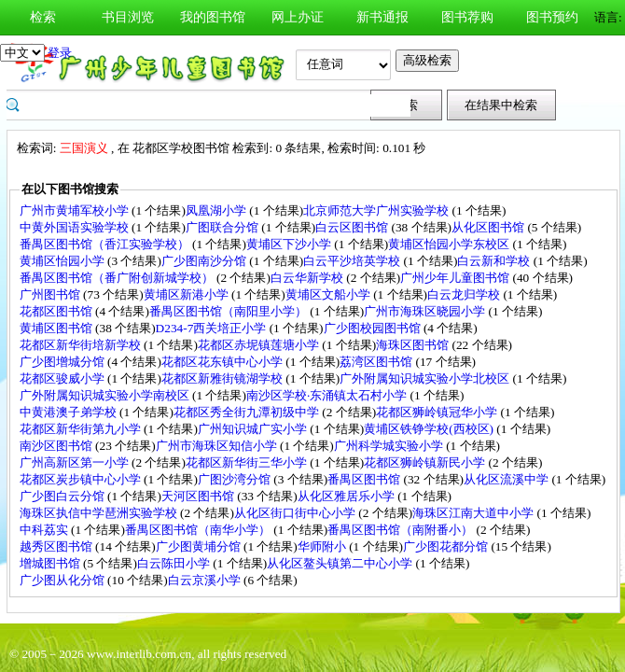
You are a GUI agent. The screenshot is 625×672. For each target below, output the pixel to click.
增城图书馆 (51, 563)
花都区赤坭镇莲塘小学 (260, 345)
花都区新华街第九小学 (82, 429)
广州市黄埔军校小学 (76, 210)
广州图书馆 (51, 294)
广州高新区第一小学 (76, 462)
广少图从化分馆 (63, 580)
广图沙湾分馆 (236, 479)
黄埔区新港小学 (187, 294)
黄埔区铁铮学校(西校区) (430, 429)
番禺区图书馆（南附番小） (402, 530)
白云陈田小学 (175, 563)
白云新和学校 (495, 261)
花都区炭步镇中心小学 (82, 479)
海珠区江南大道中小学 (474, 513)
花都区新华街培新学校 (82, 345)
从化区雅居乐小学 (347, 496)
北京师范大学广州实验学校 (377, 210)
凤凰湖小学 (217, 210)
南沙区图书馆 (57, 446)
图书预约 (552, 17)
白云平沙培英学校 (353, 261)
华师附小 (323, 546)
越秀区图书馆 (57, 546)
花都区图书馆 (57, 311)
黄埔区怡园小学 (63, 261)
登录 (60, 53)
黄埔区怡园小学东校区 (450, 244)
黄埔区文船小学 (329, 294)
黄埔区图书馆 (57, 328)
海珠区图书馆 (414, 345)
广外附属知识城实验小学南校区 (106, 395)
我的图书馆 (213, 17)
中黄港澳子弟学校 (69, 412)
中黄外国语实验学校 (76, 227)
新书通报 (382, 17)
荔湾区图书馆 (377, 362)
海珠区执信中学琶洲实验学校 (100, 513)
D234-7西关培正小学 (213, 328)
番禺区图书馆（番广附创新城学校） (118, 278)
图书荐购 (467, 17)
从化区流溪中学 (507, 479)
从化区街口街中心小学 (296, 513)
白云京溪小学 (206, 580)
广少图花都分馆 (447, 546)
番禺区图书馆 (365, 479)
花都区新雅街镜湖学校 (223, 378)
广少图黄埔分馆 (200, 546)
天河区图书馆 (199, 496)
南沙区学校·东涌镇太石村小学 (328, 395)
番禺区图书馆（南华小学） (199, 530)
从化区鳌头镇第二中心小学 (341, 563)
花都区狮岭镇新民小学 (426, 462)
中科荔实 (45, 530)
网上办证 (298, 17)
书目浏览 (128, 17)
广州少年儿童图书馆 (456, 278)
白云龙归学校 (465, 294)
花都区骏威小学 (63, 378)
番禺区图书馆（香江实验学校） (106, 244)
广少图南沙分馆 (205, 261)
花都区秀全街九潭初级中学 (248, 412)
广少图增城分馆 (63, 362)
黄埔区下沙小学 (290, 244)
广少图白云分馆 (63, 496)
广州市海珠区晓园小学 (426, 311)
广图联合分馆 (223, 227)
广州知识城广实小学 (254, 429)
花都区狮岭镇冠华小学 (438, 412)
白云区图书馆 (353, 227)
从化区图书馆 (489, 227)
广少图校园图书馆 (374, 328)
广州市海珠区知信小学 (218, 446)
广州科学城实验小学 (390, 446)
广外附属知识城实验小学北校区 (426, 378)
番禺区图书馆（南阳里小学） (229, 311)
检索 (43, 17)
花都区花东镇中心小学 (223, 362)
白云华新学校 (308, 278)
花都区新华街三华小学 (248, 462)
